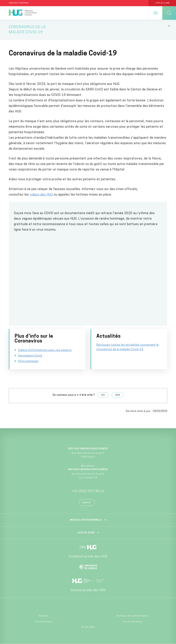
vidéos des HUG (41, 195)
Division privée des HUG (88, 590)
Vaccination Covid (30, 356)
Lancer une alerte (133, 622)
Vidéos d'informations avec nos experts (45, 350)
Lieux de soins (86, 533)
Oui (103, 395)
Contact (87, 503)
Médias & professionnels (86, 520)
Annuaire (44, 616)
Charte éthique (44, 622)
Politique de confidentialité (133, 616)
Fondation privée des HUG (88, 557)
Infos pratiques (28, 361)
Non (118, 395)
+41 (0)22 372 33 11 (88, 491)
